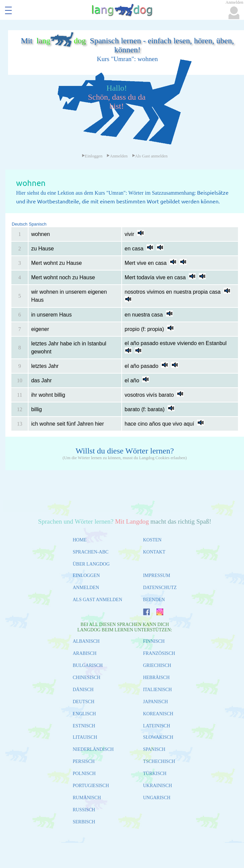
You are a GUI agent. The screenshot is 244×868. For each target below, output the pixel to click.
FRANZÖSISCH (159, 653)
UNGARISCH (157, 798)
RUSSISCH (84, 810)
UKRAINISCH (158, 786)
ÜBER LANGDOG (91, 564)
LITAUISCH (85, 737)
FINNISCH (154, 641)
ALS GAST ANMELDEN (98, 600)
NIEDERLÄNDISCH (93, 749)
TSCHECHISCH (159, 761)
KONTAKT (154, 552)
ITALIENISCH (158, 690)
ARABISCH (85, 653)
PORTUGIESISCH (91, 786)
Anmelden (117, 156)
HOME (80, 540)
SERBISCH (84, 822)
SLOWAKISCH (158, 737)
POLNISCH (84, 774)
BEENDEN (154, 600)
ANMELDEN (86, 588)
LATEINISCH (157, 726)
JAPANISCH (156, 702)
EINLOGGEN (86, 575)
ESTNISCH (84, 726)
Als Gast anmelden (150, 156)
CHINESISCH (86, 678)
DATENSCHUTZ (160, 588)
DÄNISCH (83, 690)
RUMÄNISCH (87, 798)
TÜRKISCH (155, 774)
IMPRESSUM (157, 575)
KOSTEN (152, 540)
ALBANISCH (86, 641)
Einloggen (92, 156)
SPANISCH (154, 749)
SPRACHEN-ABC (91, 552)
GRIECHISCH (157, 665)
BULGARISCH (88, 665)
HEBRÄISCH (156, 678)
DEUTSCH (84, 702)
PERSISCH (84, 761)
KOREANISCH (158, 714)
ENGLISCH (84, 714)
